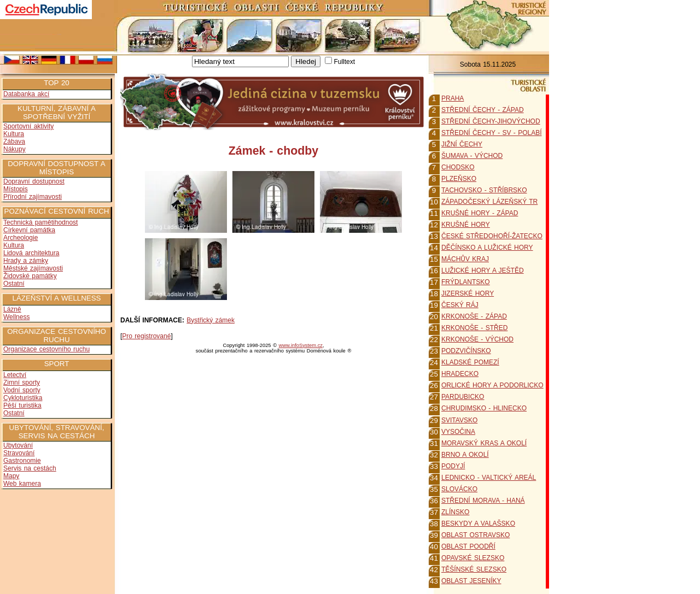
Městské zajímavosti (33, 268)
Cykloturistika (23, 398)
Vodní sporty (22, 390)
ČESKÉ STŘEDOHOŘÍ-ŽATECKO (492, 236)
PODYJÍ (453, 466)
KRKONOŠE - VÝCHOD (477, 339)
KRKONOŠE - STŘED (474, 328)
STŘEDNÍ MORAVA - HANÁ (483, 501)
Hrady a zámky (26, 261)
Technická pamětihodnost (40, 222)
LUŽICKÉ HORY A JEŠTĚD (483, 270)
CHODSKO (458, 167)
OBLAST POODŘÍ (468, 546)
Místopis (16, 189)
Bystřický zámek (211, 320)
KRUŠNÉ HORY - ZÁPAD (480, 213)
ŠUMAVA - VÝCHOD (472, 156)
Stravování (19, 453)
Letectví (15, 375)
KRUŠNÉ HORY (466, 225)
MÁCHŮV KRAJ (465, 259)
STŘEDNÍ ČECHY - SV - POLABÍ (491, 133)
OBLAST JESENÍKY (471, 581)
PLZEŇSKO (459, 179)
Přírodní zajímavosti (33, 197)
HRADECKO (460, 374)
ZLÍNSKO (455, 512)
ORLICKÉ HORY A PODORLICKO (492, 385)
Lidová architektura (31, 253)
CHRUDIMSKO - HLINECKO (484, 408)
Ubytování (18, 445)
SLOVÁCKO (459, 489)
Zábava (14, 142)
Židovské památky (30, 276)
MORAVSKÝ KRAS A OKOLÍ (484, 443)
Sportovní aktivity (28, 126)
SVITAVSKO (459, 420)
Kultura (14, 134)
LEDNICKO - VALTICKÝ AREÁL (489, 478)
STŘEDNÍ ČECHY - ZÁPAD (483, 110)
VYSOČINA (458, 432)
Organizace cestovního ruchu (46, 349)
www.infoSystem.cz (301, 345)
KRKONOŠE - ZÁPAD (474, 316)
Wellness (16, 317)
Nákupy (14, 149)
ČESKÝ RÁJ (460, 305)
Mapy (11, 476)
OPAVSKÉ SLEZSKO (473, 558)
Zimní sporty (22, 383)
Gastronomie (22, 461)
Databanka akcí (26, 94)
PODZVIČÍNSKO (466, 351)
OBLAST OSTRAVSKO (476, 535)
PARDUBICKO (463, 397)
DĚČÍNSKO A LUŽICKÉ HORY (487, 248)
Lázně (12, 309)
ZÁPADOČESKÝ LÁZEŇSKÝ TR (489, 202)
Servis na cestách (30, 468)
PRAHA (453, 98)
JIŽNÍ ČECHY (462, 144)
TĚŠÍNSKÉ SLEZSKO (474, 569)
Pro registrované (146, 336)
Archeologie (21, 238)
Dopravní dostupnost (34, 181)
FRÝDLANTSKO (466, 282)
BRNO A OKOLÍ (465, 455)
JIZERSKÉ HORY (468, 293)
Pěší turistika (22, 405)
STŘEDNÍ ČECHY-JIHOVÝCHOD (491, 121)
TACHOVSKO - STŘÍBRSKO (484, 190)
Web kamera (22, 484)
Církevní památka (29, 230)
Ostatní (14, 284)
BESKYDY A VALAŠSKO (478, 524)
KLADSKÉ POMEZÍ (470, 362)
